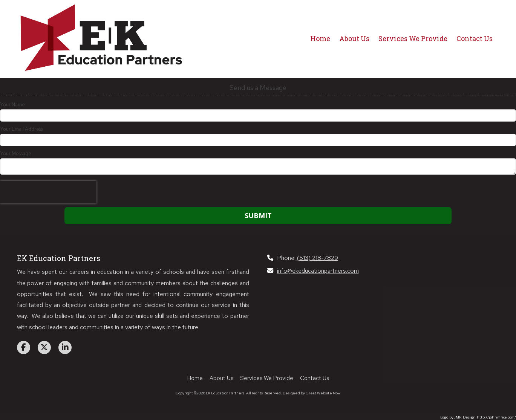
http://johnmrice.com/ (496, 417)
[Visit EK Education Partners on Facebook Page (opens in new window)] (24, 347)
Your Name (12, 105)
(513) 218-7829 (318, 258)
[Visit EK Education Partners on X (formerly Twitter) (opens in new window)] (44, 347)
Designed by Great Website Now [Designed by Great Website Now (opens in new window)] (312, 393)
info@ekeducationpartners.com (318, 270)
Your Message (16, 154)
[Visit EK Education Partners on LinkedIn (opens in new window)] (65, 347)
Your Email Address (21, 129)
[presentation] (48, 192)
